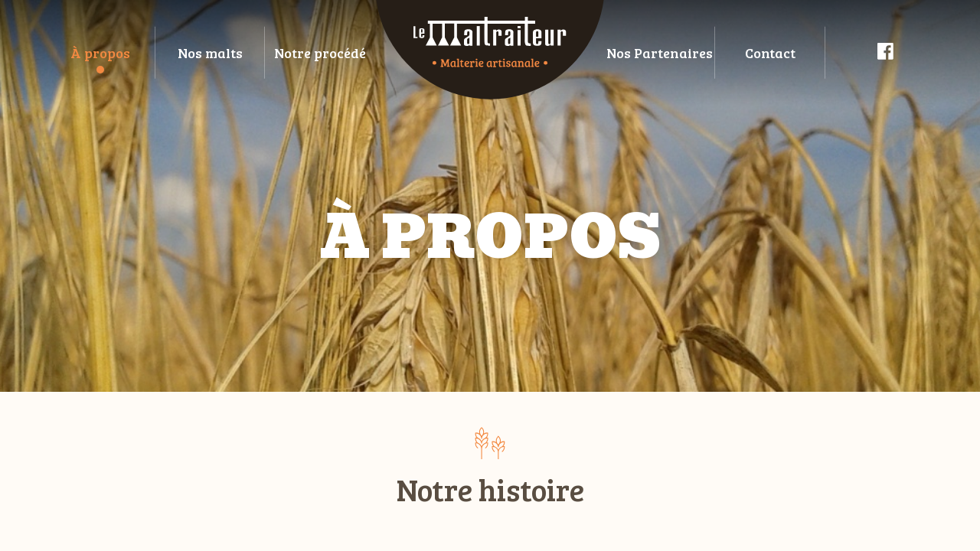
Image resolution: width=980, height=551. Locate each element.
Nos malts (210, 53)
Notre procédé (320, 53)
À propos (100, 53)
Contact (770, 53)
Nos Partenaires (660, 53)
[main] (490, 275)
